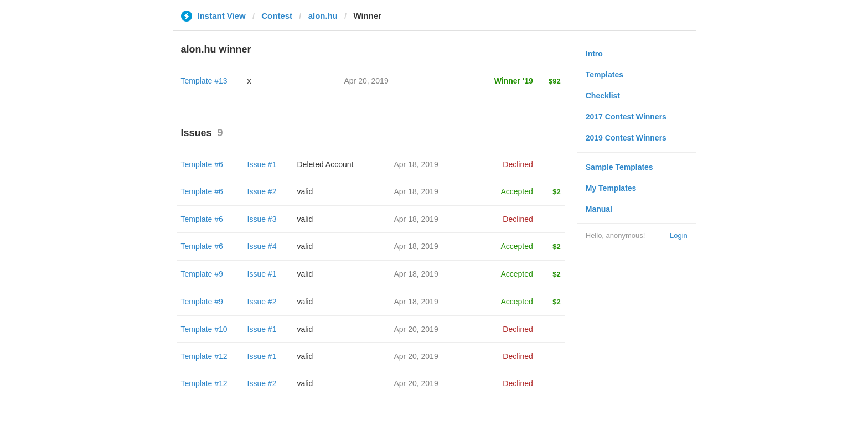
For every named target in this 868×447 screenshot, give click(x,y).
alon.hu (323, 16)
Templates (604, 75)
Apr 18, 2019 (416, 164)
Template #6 (202, 164)
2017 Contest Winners (626, 117)
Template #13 (204, 81)
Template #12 (204, 356)
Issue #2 (262, 191)
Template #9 (202, 274)
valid (305, 191)
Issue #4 (262, 246)
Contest (277, 16)
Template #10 (204, 329)
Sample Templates (619, 167)
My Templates (611, 188)
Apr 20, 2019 (416, 329)
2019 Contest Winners (626, 138)
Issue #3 (262, 219)
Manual (599, 209)
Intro (594, 54)
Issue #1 (262, 164)
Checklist (603, 96)
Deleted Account (325, 164)
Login (679, 235)
